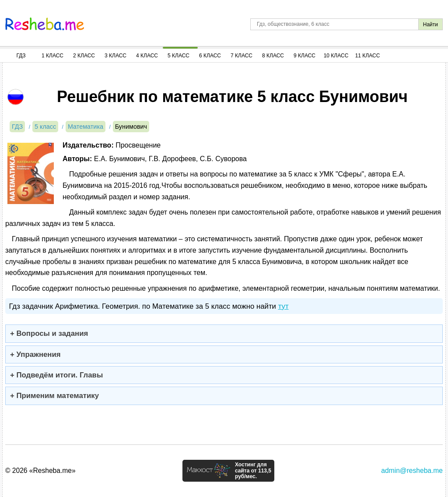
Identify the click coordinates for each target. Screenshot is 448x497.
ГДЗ (21, 56)
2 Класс (84, 56)
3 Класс (115, 56)
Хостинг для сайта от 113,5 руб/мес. (253, 471)
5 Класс (178, 56)
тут (283, 306)
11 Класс (368, 56)
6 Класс (210, 56)
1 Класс (52, 56)
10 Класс (336, 56)
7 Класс (241, 56)
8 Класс (273, 56)
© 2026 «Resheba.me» (40, 471)
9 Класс (304, 56)
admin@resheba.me (412, 471)
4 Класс (147, 56)
